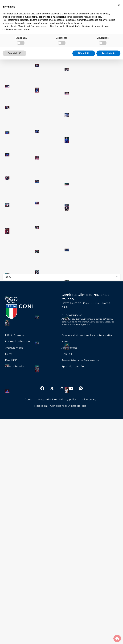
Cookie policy (88, 625)
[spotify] (81, 614)
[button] (119, 5)
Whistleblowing (15, 591)
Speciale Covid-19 (73, 591)
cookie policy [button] (96, 17)
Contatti (30, 625)
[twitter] (52, 611)
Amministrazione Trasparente (80, 585)
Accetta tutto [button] (108, 53)
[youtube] (71, 614)
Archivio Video (14, 573)
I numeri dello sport (18, 566)
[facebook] (42, 614)
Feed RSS (11, 585)
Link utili (67, 579)
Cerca (9, 579)
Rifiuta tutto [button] (84, 53)
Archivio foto (70, 573)
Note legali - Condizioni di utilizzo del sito (60, 631)
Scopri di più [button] (14, 53)
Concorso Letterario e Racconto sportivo (87, 560)
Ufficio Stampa (15, 560)
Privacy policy (68, 625)
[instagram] (61, 614)
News (65, 566)
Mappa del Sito (47, 625)
